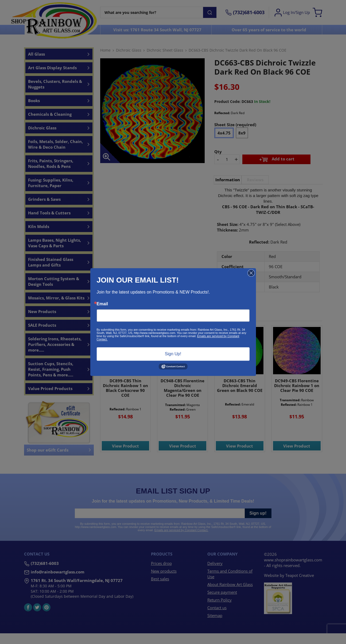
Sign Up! (173, 354)
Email (102, 304)
